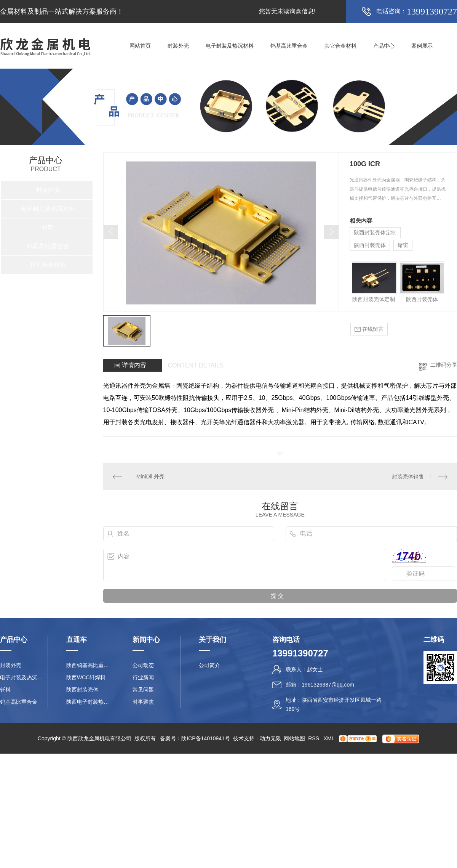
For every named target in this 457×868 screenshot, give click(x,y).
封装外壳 (178, 46)
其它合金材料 (340, 46)
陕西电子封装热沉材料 (90, 702)
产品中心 (384, 46)
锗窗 (403, 245)
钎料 (48, 227)
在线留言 (369, 329)
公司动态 (143, 665)
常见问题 (143, 690)
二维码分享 (444, 365)
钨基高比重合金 (289, 46)
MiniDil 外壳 (150, 477)
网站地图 (294, 738)
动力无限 (270, 738)
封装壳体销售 (408, 477)
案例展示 (422, 46)
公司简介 (209, 665)
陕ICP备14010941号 (206, 738)
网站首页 (140, 46)
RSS (314, 738)
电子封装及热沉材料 (230, 46)
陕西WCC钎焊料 (86, 677)
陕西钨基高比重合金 (90, 665)
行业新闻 (143, 677)
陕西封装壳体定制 (375, 233)
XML (330, 738)
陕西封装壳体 (370, 245)
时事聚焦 (143, 702)
